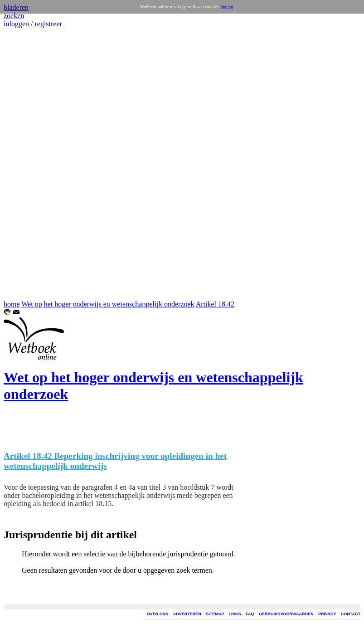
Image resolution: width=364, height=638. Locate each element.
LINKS (235, 614)
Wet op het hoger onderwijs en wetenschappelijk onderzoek (108, 304)
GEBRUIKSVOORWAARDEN (286, 614)
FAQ (250, 614)
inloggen (16, 24)
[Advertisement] (31, 164)
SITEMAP (215, 614)
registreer (48, 24)
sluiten (227, 7)
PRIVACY (327, 614)
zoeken (14, 16)
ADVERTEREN (187, 614)
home (12, 304)
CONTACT (351, 614)
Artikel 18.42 (215, 304)
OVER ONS (158, 614)
